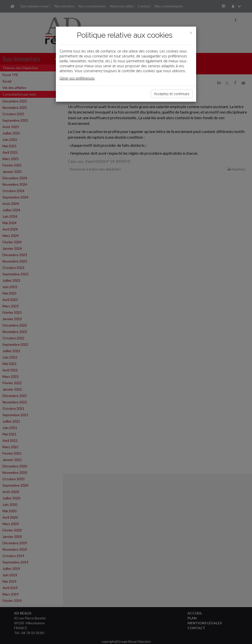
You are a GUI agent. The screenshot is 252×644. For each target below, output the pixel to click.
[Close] (191, 33)
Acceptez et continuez (172, 94)
